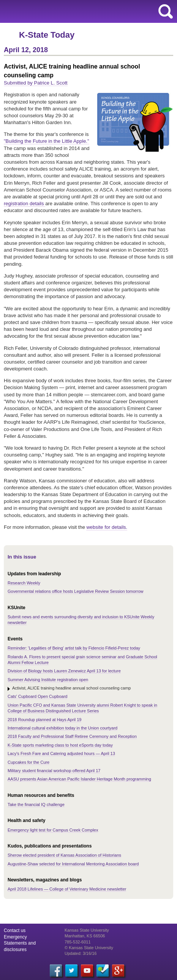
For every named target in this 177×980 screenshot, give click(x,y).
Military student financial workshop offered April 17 (54, 771)
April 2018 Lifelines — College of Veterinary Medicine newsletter (67, 889)
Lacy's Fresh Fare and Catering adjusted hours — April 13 (61, 753)
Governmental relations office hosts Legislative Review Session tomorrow (75, 591)
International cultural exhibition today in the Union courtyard (62, 728)
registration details (24, 204)
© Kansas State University (89, 948)
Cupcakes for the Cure (28, 762)
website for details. (107, 527)
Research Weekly (24, 583)
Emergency (15, 937)
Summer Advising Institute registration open (48, 680)
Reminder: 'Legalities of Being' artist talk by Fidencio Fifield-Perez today (74, 648)
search (166, 11)
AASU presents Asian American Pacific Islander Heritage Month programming (79, 779)
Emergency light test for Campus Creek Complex (53, 830)
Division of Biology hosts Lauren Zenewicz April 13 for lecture (64, 671)
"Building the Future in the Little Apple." (47, 141)
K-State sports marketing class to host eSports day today (60, 745)
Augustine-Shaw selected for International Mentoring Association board (73, 864)
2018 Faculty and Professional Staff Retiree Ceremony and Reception (72, 736)
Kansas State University (69, 11)
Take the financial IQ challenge (36, 804)
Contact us (15, 931)
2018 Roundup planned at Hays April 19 (44, 720)
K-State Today (47, 35)
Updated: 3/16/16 (81, 953)
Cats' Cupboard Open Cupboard (37, 696)
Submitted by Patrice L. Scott (36, 83)
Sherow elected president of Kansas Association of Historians (64, 855)
